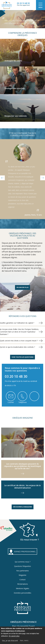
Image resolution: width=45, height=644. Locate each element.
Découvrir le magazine (23, 507)
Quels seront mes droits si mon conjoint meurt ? (19, 341)
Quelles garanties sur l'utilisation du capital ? (17, 323)
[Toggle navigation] (40, 5)
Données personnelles (22, 593)
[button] (2, 178)
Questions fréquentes (23, 566)
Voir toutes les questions (22, 357)
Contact (22, 580)
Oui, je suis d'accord (10, 641)
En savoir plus (22, 287)
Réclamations (23, 584)
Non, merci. (24, 641)
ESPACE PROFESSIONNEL (25, 551)
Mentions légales (23, 588)
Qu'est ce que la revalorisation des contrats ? (17, 347)
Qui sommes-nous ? (23, 562)
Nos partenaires (23, 571)
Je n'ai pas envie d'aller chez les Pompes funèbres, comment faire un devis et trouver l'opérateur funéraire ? (19, 332)
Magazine (22, 575)
